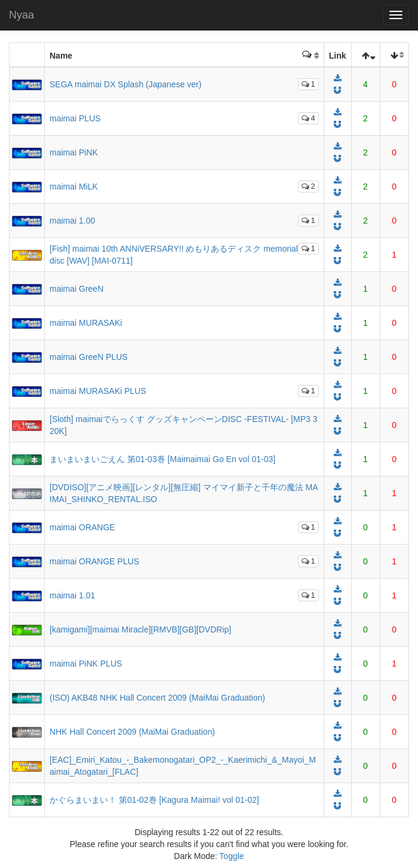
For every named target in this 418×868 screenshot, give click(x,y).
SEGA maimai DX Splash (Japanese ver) (125, 84)
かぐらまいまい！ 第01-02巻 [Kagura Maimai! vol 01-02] (154, 800)
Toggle (231, 856)
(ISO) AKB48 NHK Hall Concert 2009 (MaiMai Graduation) (157, 698)
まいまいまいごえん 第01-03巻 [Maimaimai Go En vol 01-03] (162, 459)
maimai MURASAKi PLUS (98, 391)
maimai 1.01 (72, 595)
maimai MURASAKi (86, 323)
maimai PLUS (75, 118)
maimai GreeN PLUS (89, 357)
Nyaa (21, 15)
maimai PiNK (74, 152)
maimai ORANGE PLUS (94, 561)
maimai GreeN (76, 289)
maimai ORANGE (82, 527)
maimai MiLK (74, 187)
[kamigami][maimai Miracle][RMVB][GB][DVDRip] (140, 629)
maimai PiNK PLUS (86, 664)
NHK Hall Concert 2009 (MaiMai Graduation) (132, 732)
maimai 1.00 (72, 221)
